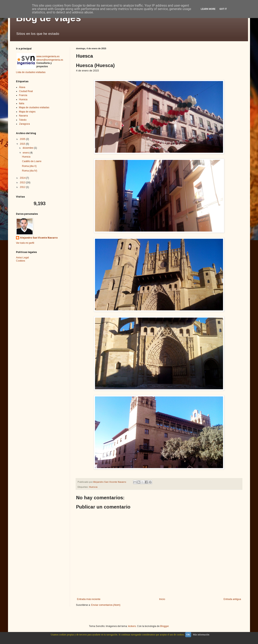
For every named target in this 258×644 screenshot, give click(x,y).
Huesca (93, 487)
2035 (23, 139)
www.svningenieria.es (48, 56)
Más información (201, 635)
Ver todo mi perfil (25, 243)
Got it (223, 9)
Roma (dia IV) (30, 171)
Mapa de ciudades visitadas (34, 107)
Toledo (23, 120)
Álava (22, 87)
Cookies (20, 261)
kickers (132, 626)
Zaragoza (24, 124)
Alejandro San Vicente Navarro (39, 238)
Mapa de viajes (27, 112)
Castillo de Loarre (32, 161)
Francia (23, 95)
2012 (23, 187)
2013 (23, 183)
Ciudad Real (26, 91)
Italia (22, 103)
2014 (23, 178)
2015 (23, 144)
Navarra (23, 116)
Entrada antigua (232, 599)
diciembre (28, 148)
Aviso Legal (22, 258)
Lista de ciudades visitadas (31, 72)
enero (26, 153)
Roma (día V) (29, 166)
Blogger (164, 626)
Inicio (162, 599)
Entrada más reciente (89, 599)
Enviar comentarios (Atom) (106, 605)
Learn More (208, 9)
